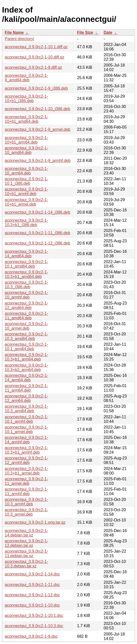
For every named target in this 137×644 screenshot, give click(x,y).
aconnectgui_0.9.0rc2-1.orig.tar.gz (35, 522)
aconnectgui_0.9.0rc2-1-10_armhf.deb (26, 295)
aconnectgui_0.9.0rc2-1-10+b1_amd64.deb (26, 119)
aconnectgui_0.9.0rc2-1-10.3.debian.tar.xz (26, 564)
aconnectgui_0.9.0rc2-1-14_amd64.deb (26, 254)
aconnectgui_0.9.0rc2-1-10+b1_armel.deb (26, 202)
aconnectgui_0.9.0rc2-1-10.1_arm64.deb (26, 347)
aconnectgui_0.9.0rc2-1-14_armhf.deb (26, 440)
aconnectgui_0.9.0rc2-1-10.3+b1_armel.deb (26, 471)
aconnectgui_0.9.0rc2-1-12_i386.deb (38, 243)
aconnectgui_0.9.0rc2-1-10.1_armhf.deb (26, 419)
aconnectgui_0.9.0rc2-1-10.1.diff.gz (36, 47)
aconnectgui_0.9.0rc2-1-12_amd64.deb (26, 305)
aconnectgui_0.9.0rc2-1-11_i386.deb (38, 233)
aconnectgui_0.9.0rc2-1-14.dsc (32, 574)
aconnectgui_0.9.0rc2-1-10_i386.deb (38, 109)
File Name (14, 33)
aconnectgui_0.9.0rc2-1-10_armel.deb (26, 326)
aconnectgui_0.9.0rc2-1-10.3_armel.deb (26, 512)
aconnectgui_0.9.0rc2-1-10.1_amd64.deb (26, 264)
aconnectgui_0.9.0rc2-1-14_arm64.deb (26, 378)
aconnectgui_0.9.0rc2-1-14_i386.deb (38, 212)
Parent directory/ (19, 39)
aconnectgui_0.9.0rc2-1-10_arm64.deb (26, 171)
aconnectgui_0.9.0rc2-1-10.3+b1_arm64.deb (26, 357)
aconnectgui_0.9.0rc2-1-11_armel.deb (26, 481)
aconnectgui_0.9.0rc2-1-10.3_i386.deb (26, 285)
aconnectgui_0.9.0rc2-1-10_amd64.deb (26, 150)
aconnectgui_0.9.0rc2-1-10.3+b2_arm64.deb (26, 367)
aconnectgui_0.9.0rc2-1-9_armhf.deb (38, 161)
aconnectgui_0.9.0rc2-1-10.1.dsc (34, 616)
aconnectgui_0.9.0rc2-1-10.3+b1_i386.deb (26, 223)
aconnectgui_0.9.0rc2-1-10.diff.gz (35, 57)
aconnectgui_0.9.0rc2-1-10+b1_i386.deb (26, 99)
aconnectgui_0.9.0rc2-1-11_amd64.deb (26, 316)
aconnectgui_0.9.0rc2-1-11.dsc (32, 585)
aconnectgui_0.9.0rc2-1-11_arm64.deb (26, 388)
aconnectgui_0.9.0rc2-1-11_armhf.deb (26, 491)
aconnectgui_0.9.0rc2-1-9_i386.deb (36, 88)
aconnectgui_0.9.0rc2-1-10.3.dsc (34, 626)
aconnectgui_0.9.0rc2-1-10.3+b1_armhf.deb (26, 450)
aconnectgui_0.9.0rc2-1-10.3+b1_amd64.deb (26, 274)
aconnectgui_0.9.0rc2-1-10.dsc (32, 605)
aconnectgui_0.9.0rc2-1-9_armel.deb (38, 129)
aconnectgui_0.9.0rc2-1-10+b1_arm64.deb (26, 140)
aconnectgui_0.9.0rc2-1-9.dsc (31, 636)
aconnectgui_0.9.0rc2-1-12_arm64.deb (26, 398)
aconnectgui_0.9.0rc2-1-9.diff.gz (33, 67)
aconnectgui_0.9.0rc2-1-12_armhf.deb (26, 460)
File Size (85, 33)
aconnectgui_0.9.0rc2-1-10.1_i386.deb (26, 181)
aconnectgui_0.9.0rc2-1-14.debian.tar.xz (26, 533)
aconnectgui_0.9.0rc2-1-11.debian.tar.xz (26, 553)
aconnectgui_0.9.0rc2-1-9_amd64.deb (26, 78)
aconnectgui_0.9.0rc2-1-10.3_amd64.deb (26, 336)
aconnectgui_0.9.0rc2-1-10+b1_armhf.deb (26, 191)
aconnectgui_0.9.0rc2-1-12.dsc (32, 595)
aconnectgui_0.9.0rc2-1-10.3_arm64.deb (26, 409)
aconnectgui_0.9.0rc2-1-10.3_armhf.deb (26, 502)
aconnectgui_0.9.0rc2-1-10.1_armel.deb (26, 429)
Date (108, 33)
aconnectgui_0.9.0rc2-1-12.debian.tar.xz (26, 543)
